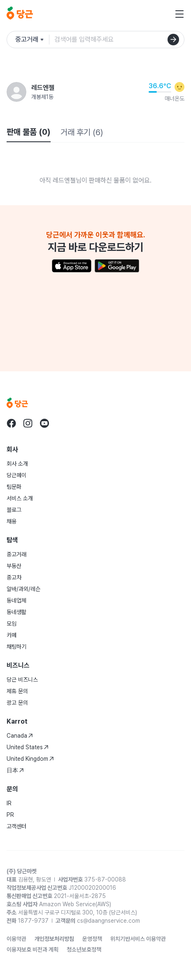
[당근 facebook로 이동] (12, 423)
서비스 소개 (20, 498)
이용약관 (16, 939)
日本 (15, 770)
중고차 (14, 577)
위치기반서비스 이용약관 (138, 939)
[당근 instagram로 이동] (28, 423)
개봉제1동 (42, 97)
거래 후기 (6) (82, 132)
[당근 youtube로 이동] (44, 423)
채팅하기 (16, 647)
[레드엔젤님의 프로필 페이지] (16, 92)
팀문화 (14, 487)
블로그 (14, 510)
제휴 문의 (17, 691)
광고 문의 (17, 703)
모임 (12, 624)
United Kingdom (30, 759)
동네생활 (16, 612)
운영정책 (92, 939)
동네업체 (16, 600)
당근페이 (16, 475)
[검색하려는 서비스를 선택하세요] (32, 40)
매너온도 (175, 98)
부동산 (14, 566)
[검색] (173, 40)
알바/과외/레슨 (23, 589)
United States (28, 747)
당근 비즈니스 (22, 680)
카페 (12, 635)
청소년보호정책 (84, 950)
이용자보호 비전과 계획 (33, 950)
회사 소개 (17, 464)
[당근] (20, 14)
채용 (12, 521)
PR (10, 815)
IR (9, 803)
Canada (20, 736)
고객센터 (16, 826)
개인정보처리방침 (54, 939)
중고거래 (16, 554)
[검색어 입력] (119, 40)
